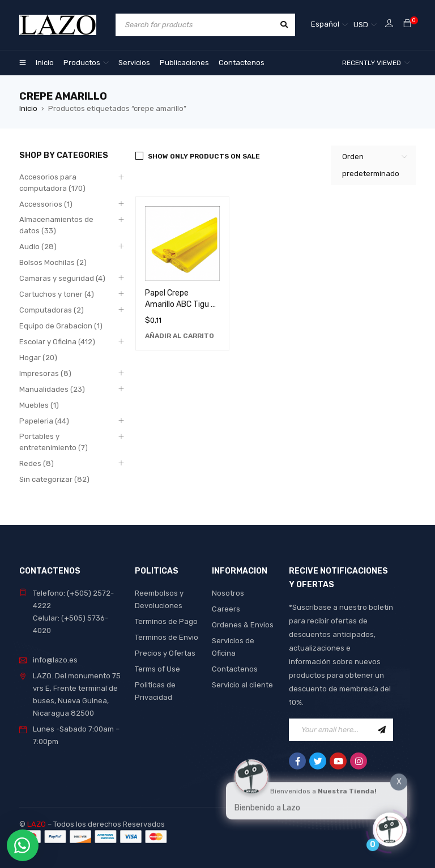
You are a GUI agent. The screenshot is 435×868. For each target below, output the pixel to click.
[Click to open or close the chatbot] (390, 827)
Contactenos (235, 669)
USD (361, 25)
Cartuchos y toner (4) (57, 294)
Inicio (28, 108)
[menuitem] (329, 25)
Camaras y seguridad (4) (62, 278)
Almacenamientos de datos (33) (56, 225)
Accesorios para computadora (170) (52, 183)
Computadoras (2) (52, 310)
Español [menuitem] (325, 24)
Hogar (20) (38, 358)
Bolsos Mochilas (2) (53, 262)
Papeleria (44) (44, 421)
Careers (226, 609)
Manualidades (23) (52, 389)
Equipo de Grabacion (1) (61, 326)
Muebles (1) (39, 405)
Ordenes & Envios (243, 625)
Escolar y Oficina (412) (57, 342)
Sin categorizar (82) (54, 479)
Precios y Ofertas (165, 653)
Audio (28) (38, 247)
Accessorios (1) (46, 204)
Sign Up (382, 730)
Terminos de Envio (167, 637)
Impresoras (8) (45, 373)
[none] (329, 25)
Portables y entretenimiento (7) (54, 442)
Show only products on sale (204, 156)
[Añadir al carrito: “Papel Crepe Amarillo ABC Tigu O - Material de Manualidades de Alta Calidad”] (180, 336)
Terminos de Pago (166, 621)
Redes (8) (37, 463)
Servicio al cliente (242, 685)
